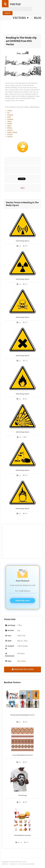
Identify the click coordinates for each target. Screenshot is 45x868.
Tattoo (9, 121)
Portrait (10, 134)
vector (15, 4)
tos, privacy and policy (27, 864)
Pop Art (10, 137)
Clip (19, 661)
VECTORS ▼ (21, 18)
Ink (8, 113)
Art (32, 107)
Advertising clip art (22, 241)
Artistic (10, 111)
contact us (14, 864)
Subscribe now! (22, 601)
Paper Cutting (12, 132)
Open (9, 126)
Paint (9, 117)
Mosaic (10, 128)
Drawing (10, 115)
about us (5, 864)
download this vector (22, 669)
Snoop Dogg (23, 795)
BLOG (38, 18)
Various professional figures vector (22, 715)
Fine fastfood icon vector (23, 835)
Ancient (10, 130)
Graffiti (10, 124)
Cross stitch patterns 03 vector (23, 755)
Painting (10, 119)
